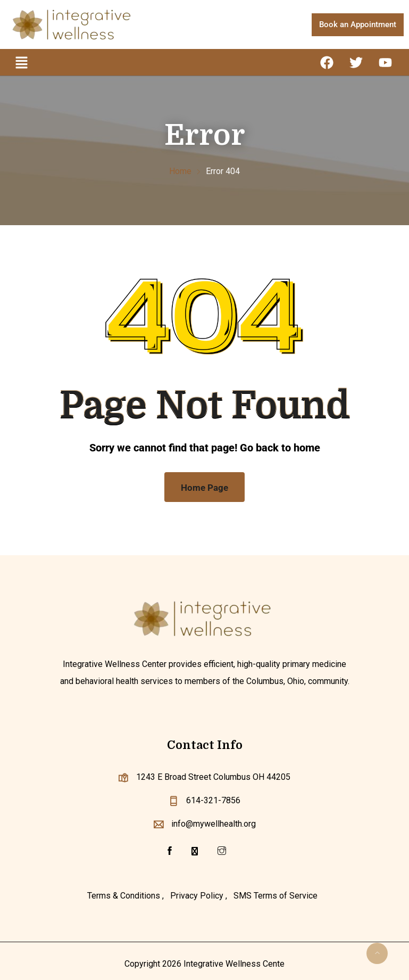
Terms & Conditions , (126, 896)
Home (180, 171)
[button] (21, 62)
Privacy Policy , (199, 896)
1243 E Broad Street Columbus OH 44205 (213, 777)
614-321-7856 (213, 800)
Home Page (204, 488)
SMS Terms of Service (276, 896)
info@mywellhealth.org (214, 824)
